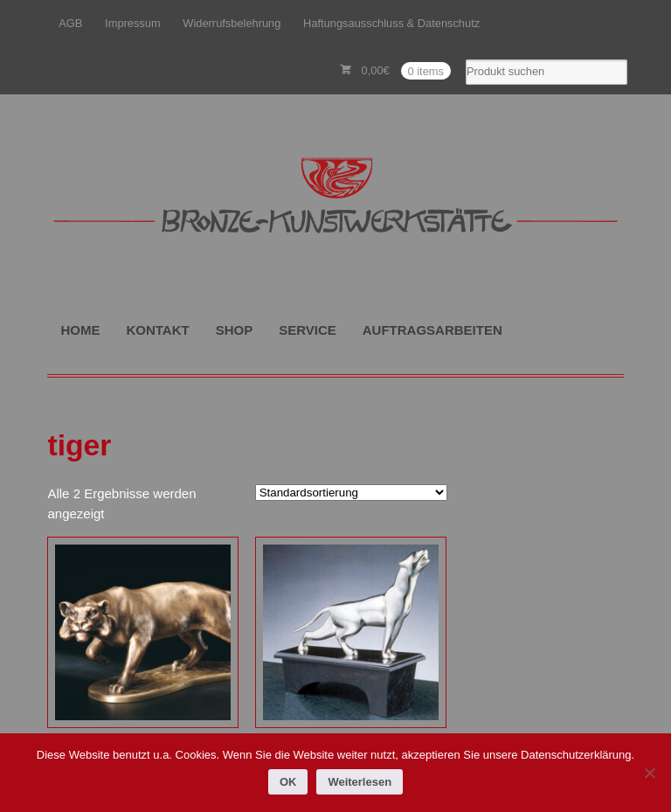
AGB (70, 23)
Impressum (133, 23)
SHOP (235, 330)
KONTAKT (157, 330)
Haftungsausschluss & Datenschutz (391, 23)
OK (288, 782)
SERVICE (308, 330)
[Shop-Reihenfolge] (351, 493)
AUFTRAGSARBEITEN (432, 330)
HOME (80, 330)
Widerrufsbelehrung (232, 23)
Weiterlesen (360, 782)
